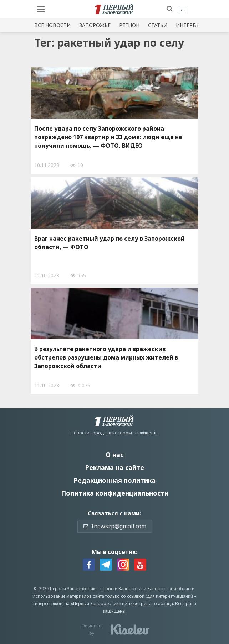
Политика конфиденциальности (115, 493)
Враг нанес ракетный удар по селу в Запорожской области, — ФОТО (110, 243)
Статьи (158, 25)
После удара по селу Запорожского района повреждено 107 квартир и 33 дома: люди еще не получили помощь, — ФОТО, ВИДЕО (108, 137)
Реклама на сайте (114, 467)
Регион (129, 25)
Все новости (52, 25)
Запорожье (95, 25)
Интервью (190, 25)
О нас (114, 455)
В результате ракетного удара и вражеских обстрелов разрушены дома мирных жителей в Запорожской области (106, 357)
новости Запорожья (121, 589)
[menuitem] (182, 10)
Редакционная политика (114, 480)
